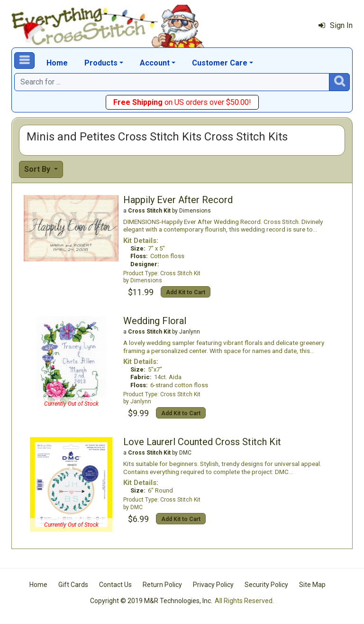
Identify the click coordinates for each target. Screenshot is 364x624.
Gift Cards (73, 585)
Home (57, 63)
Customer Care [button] (220, 63)
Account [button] (155, 63)
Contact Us (115, 585)
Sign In (336, 25)
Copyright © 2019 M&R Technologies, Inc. (151, 601)
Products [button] (101, 63)
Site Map (312, 585)
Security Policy (266, 585)
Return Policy (162, 585)
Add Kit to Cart (186, 292)
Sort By (38, 169)
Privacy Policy (213, 585)
